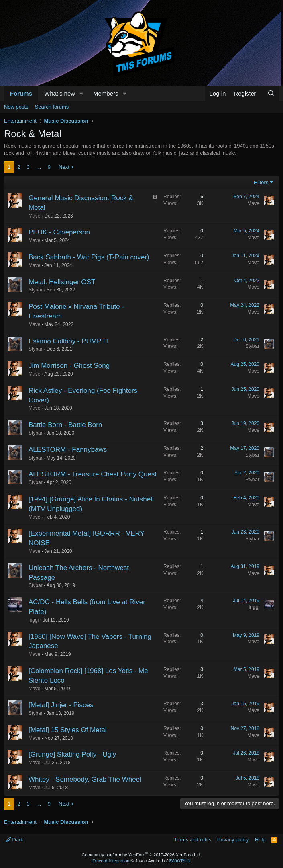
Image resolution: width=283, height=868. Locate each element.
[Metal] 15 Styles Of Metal (68, 730)
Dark (14, 840)
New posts (16, 107)
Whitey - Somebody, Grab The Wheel (85, 779)
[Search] (271, 93)
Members (106, 93)
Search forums (52, 107)
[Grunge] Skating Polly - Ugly (72, 754)
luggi (34, 620)
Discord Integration (111, 861)
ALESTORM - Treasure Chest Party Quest (93, 474)
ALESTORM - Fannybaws (68, 450)
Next (64, 167)
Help (260, 840)
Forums (21, 93)
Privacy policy (233, 840)
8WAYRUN (180, 861)
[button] (81, 93)
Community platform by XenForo (142, 855)
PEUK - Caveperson (59, 232)
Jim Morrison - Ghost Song (69, 366)
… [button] (39, 167)
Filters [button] (261, 182)
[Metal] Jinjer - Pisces (61, 705)
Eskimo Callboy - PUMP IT (69, 341)
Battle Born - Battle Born (65, 425)
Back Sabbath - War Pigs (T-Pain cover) (89, 257)
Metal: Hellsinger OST (62, 282)
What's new (60, 93)
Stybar (36, 290)
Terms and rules (193, 840)
